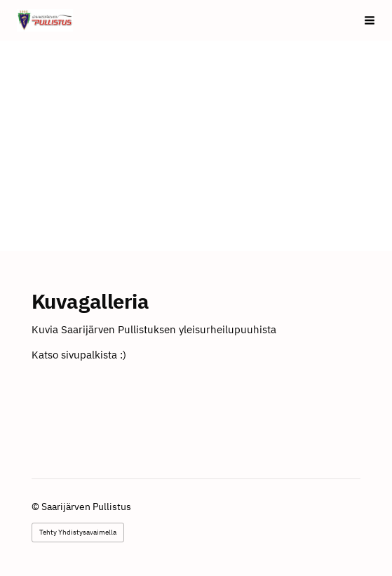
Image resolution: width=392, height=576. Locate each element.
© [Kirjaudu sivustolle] (36, 507)
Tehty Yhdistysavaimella (78, 532)
